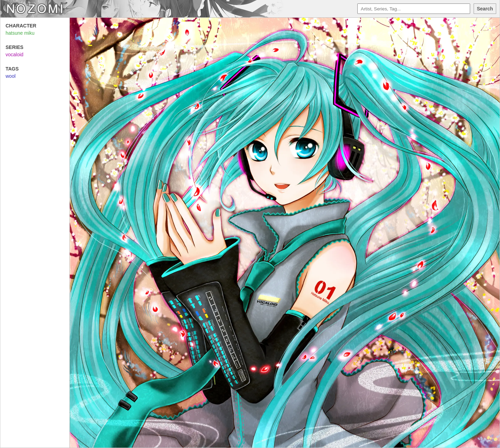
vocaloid (14, 55)
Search (485, 9)
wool (11, 76)
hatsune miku (20, 33)
